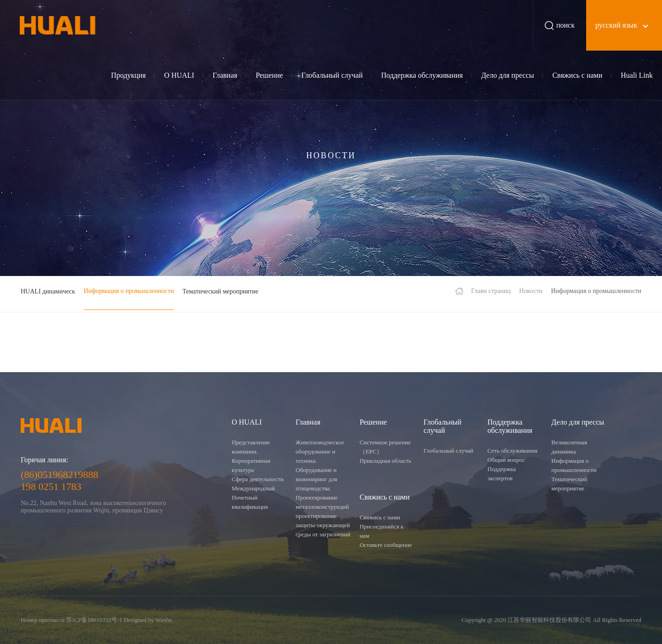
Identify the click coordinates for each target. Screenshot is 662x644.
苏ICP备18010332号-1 (94, 620)
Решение (269, 75)
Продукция (129, 75)
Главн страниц (491, 291)
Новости (531, 291)
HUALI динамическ (48, 291)
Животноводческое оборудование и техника (320, 451)
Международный (253, 488)
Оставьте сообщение (386, 545)
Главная (225, 75)
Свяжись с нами (577, 75)
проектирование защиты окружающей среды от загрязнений (323, 525)
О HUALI (179, 75)
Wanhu (164, 620)
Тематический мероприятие (220, 291)
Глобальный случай (332, 75)
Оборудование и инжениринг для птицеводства (317, 479)
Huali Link (637, 75)
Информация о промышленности (129, 291)
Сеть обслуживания (512, 451)
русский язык (616, 25)
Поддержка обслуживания (422, 75)
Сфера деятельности (258, 479)
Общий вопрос (506, 460)
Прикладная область (385, 461)
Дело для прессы (508, 75)
